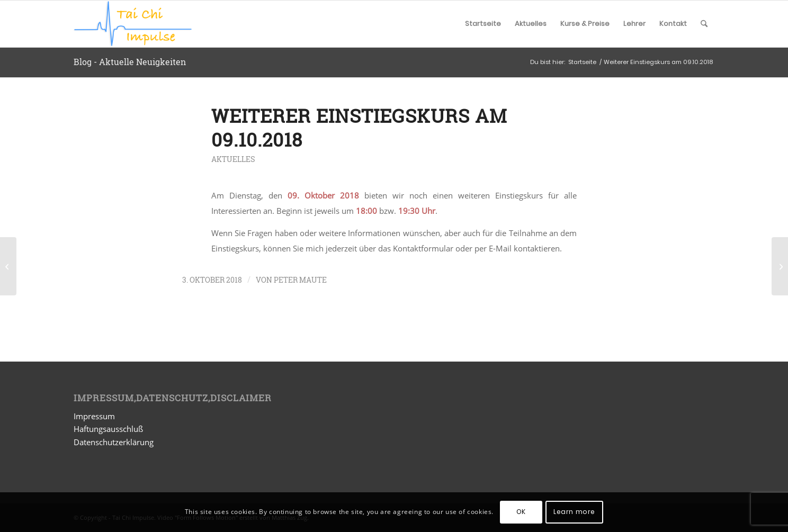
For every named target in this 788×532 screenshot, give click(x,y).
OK (521, 512)
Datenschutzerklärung (114, 442)
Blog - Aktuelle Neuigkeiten (130, 62)
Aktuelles (233, 159)
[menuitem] (483, 24)
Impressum (94, 416)
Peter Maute (300, 280)
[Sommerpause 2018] (8, 266)
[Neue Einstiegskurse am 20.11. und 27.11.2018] (780, 266)
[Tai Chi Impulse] (133, 24)
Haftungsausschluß (108, 429)
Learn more (574, 512)
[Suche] (704, 24)
